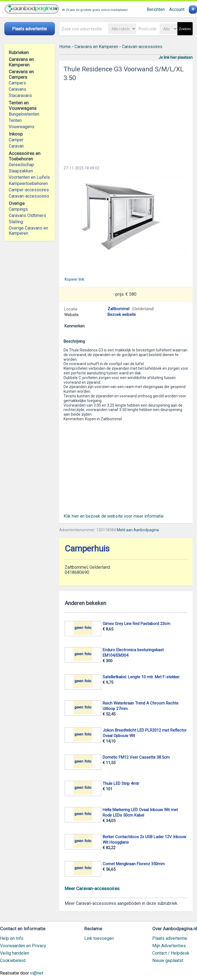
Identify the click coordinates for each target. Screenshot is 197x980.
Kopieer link (74, 279)
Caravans (17, 89)
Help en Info (12, 938)
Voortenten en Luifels (29, 177)
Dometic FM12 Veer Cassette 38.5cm (136, 757)
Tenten (15, 120)
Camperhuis (87, 549)
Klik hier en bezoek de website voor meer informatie (114, 516)
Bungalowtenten (24, 114)
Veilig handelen (15, 953)
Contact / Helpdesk (171, 953)
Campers (17, 83)
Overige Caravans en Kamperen (28, 231)
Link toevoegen (99, 938)
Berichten (156, 9)
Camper (16, 140)
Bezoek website (122, 315)
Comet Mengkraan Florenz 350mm (134, 864)
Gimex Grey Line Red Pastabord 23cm (136, 624)
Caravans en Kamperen (96, 47)
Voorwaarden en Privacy (23, 946)
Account (177, 9)
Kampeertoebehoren (28, 184)
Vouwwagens (22, 127)
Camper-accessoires (29, 190)
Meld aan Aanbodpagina (138, 530)
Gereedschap (21, 165)
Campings (18, 209)
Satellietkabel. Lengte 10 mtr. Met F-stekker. (141, 677)
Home (65, 47)
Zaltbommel (118, 309)
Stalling (16, 222)
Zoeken (185, 29)
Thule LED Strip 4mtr (121, 784)
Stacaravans (20, 96)
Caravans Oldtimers (27, 215)
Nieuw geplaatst (168, 960)
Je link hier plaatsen (176, 57)
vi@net (37, 973)
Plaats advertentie (170, 938)
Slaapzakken (21, 171)
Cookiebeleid (13, 960)
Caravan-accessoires (29, 196)
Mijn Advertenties (169, 946)
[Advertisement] (126, 122)
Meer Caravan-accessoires (92, 888)
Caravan (16, 146)
